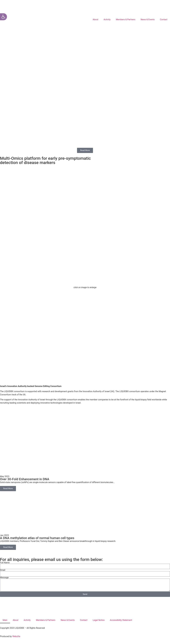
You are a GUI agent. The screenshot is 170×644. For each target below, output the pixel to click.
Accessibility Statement (121, 620)
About (95, 20)
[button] (3, 17)
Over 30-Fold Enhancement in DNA (25, 479)
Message (4, 578)
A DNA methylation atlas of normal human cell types (37, 538)
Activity (107, 20)
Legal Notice (99, 620)
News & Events (148, 20)
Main (5, 620)
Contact (164, 20)
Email (3, 570)
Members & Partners (126, 20)
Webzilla (16, 636)
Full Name (5, 563)
